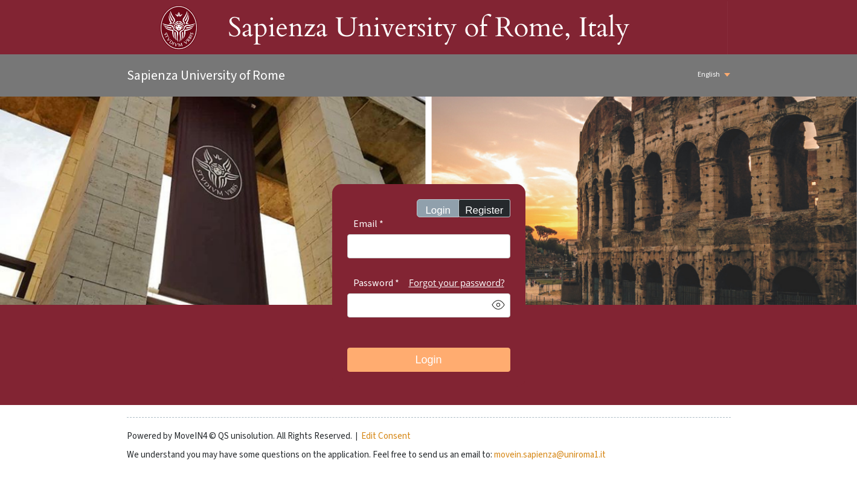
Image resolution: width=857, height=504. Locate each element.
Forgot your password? (457, 282)
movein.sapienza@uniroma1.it (550, 455)
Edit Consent (386, 436)
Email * (368, 224)
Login (438, 210)
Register (484, 210)
